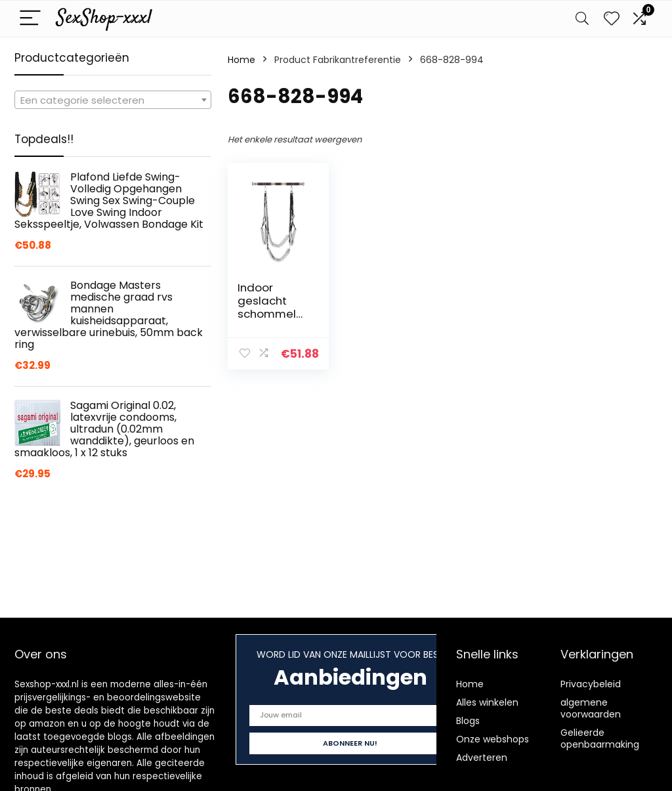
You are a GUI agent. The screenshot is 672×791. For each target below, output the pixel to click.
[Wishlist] (612, 19)
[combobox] (113, 100)
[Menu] (30, 19)
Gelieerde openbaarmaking (600, 738)
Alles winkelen (487, 702)
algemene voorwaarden (591, 708)
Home (241, 60)
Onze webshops (493, 739)
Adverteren (482, 758)
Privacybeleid (591, 684)
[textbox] (113, 100)
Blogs (468, 721)
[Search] (582, 19)
